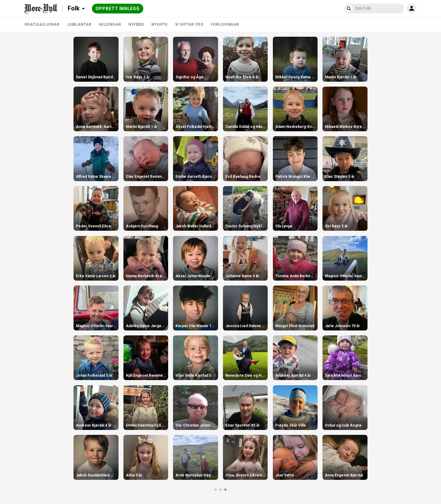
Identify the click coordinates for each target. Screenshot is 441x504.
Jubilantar (79, 24)
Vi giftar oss (190, 24)
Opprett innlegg (118, 9)
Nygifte (160, 24)
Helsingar (110, 24)
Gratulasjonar (42, 24)
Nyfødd (136, 24)
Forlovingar (225, 24)
